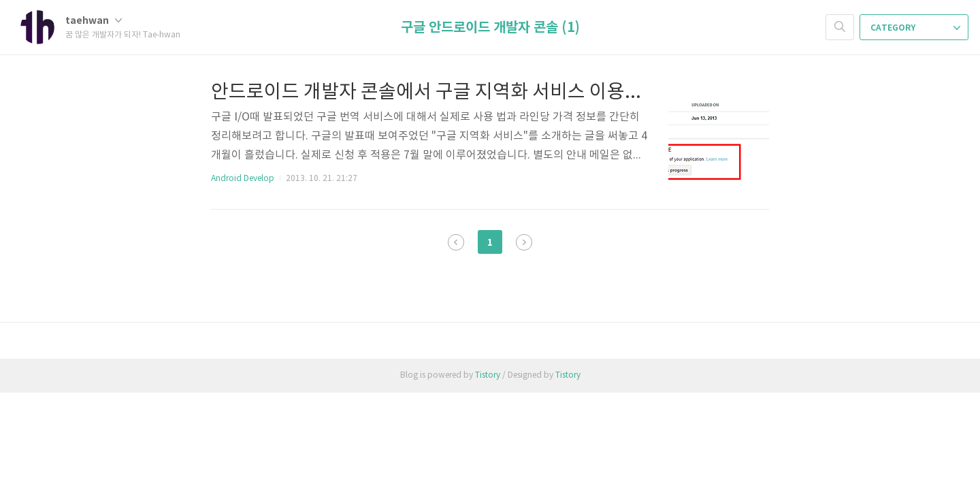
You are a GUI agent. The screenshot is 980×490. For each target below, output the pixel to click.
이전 (456, 242)
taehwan (94, 21)
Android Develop (243, 179)
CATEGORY (915, 28)
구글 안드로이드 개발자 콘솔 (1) (490, 28)
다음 (524, 242)
